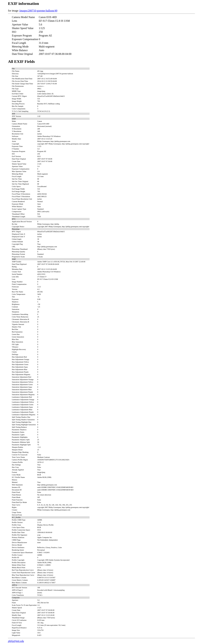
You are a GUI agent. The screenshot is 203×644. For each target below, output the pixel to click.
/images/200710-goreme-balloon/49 (38, 11)
